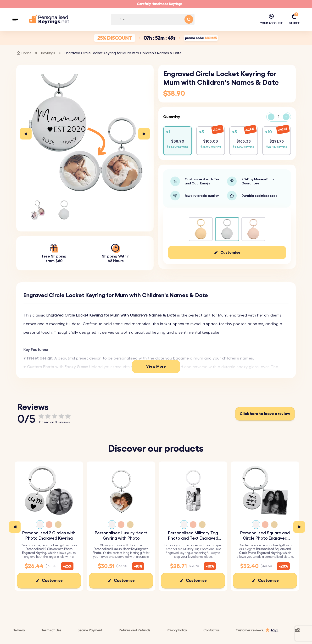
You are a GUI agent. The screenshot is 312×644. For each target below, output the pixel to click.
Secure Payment (90, 630)
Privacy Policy (177, 630)
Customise (230, 252)
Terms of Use (51, 630)
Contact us (211, 630)
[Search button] (189, 19)
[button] (15, 19)
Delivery (19, 630)
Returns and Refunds (134, 630)
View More (156, 366)
